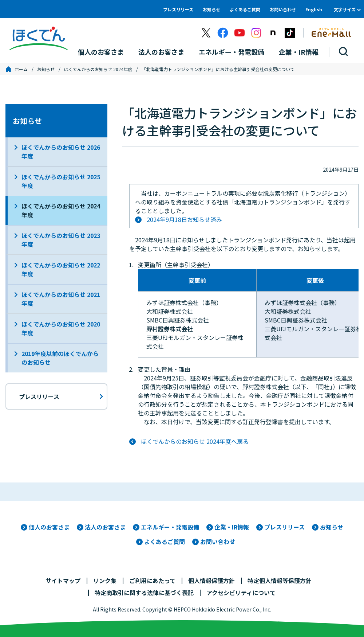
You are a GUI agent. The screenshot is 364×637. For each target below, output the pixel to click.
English (314, 9)
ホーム (21, 69)
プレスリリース (178, 9)
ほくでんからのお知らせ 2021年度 (61, 299)
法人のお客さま (105, 527)
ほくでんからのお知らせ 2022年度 (61, 269)
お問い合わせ (283, 9)
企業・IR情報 (232, 527)
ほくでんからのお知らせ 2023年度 (61, 240)
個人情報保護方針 (211, 581)
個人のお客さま (49, 527)
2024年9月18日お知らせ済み (184, 219)
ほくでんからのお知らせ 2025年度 (61, 181)
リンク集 (105, 581)
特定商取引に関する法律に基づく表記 (144, 593)
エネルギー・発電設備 (170, 527)
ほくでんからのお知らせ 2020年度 (61, 328)
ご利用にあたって (152, 581)
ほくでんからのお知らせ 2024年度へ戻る (195, 441)
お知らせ (211, 9)
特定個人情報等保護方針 (280, 581)
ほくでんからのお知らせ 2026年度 (61, 152)
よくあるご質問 (245, 9)
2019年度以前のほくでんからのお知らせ (60, 358)
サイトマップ (63, 581)
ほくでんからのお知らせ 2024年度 (98, 69)
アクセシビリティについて (241, 593)
